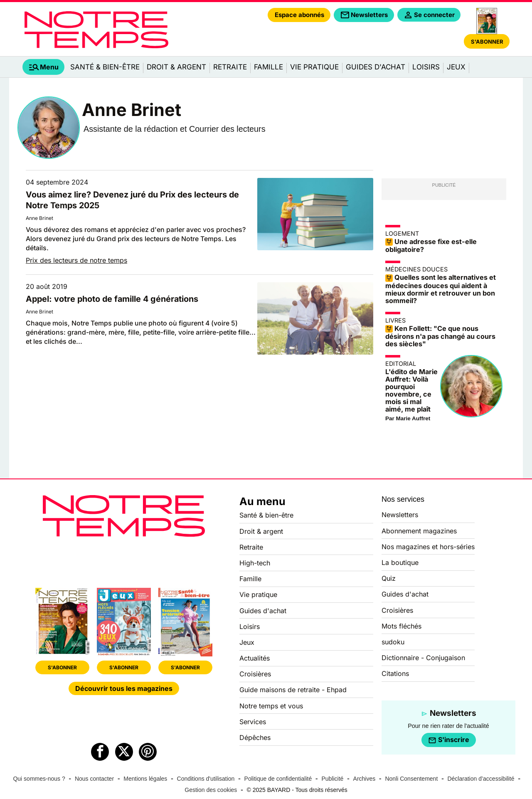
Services (253, 722)
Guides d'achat (376, 67)
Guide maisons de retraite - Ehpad (293, 690)
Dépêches (255, 737)
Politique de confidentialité (278, 779)
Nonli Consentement (411, 779)
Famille (268, 67)
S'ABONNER (62, 667)
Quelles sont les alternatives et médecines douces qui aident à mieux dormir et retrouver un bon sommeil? (441, 289)
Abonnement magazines (419, 531)
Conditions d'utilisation (206, 779)
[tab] (43, 67)
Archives (365, 779)
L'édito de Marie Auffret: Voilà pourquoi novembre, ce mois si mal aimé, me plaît (411, 390)
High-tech (255, 563)
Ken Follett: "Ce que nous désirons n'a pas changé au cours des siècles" (440, 336)
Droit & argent (176, 67)
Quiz (389, 578)
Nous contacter (94, 779)
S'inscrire (449, 740)
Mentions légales (145, 779)
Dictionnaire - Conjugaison (423, 658)
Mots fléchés (401, 626)
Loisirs (426, 67)
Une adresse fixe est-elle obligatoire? (431, 246)
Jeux (456, 67)
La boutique (400, 562)
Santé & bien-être (105, 67)
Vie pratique (314, 67)
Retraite (230, 67)
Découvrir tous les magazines (124, 688)
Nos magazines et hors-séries (428, 547)
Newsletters (400, 515)
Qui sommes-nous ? (39, 779)
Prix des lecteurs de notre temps (76, 260)
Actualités (255, 658)
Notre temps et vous (271, 706)
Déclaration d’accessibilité (481, 779)
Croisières (255, 674)
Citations (395, 673)
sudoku (393, 642)
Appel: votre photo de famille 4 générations (112, 299)
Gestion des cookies (211, 790)
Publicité (332, 779)
